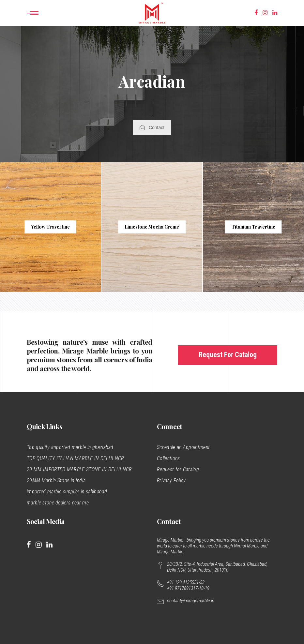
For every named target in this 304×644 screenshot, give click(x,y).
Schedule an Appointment (183, 447)
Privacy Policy (171, 480)
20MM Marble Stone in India (56, 480)
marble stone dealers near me (58, 503)
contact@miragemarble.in (191, 601)
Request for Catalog (178, 469)
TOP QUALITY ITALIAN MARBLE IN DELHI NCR (75, 458)
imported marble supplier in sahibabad (67, 492)
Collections (168, 458)
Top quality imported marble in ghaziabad (70, 447)
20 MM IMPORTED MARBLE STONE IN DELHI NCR (79, 469)
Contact (152, 127)
